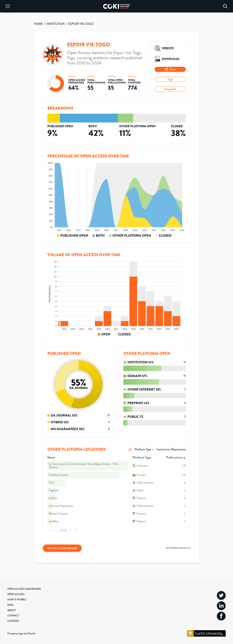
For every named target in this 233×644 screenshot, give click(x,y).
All (130, 449)
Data (10, 605)
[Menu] (8, 6)
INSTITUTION (56, 24)
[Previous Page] (56, 530)
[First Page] (50, 530)
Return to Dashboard (62, 548)
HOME (38, 24)
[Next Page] (70, 530)
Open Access (16, 594)
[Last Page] (76, 530)
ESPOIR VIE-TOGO (81, 24)
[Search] (225, 6)
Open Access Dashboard (24, 589)
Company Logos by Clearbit (21, 633)
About (12, 610)
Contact (13, 615)
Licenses (13, 621)
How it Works (17, 599)
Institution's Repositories (171, 449)
